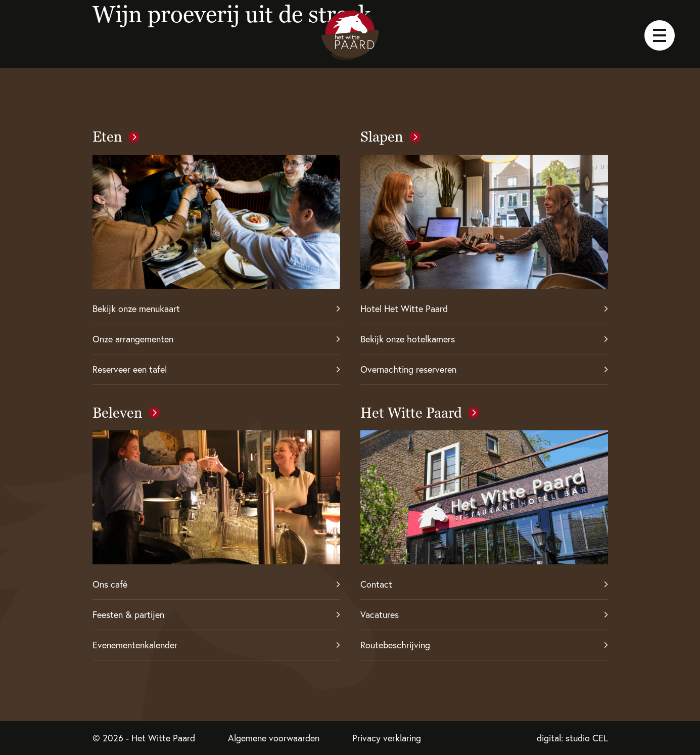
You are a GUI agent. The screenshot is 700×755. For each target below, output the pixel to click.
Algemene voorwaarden (274, 738)
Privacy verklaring (387, 738)
